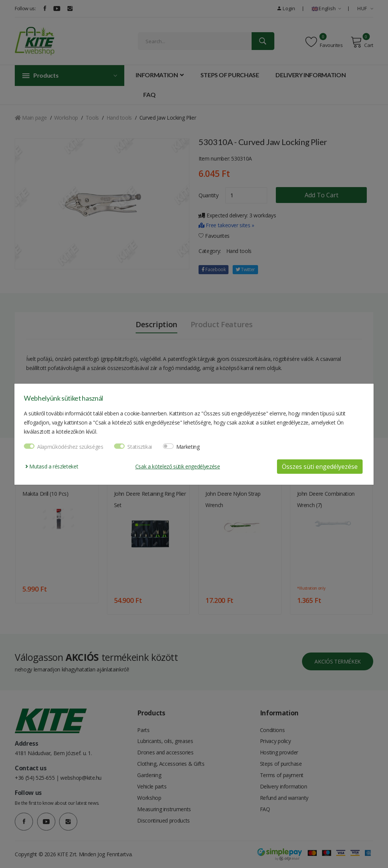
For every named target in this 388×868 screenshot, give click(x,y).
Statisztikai (140, 447)
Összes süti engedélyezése (320, 467)
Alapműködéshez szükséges (70, 447)
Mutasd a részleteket (52, 466)
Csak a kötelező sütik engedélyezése (178, 466)
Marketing (188, 447)
